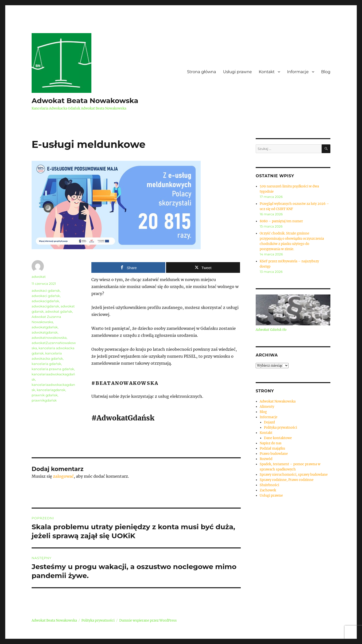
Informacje (298, 72)
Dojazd (269, 422)
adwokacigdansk (45, 306)
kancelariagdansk (51, 390)
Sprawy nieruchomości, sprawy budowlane (294, 475)
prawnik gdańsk (45, 395)
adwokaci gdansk (46, 291)
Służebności (269, 485)
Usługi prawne (238, 72)
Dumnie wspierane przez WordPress (148, 620)
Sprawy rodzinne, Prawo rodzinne (287, 480)
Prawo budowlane (274, 454)
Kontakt (267, 72)
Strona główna (202, 72)
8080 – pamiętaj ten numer (281, 221)
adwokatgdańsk (45, 327)
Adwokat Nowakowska (278, 401)
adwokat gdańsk (59, 311)
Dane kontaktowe (278, 438)
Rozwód (266, 459)
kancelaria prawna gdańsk (53, 369)
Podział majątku (272, 448)
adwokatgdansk (45, 332)
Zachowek (268, 490)
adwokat (39, 277)
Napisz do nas (271, 443)
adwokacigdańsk (45, 301)
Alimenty (267, 407)
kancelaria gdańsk (46, 364)
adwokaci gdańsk (46, 296)
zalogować (63, 476)
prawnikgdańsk (44, 400)
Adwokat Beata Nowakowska (85, 101)
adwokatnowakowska (49, 338)
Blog (326, 72)
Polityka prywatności (280, 428)
